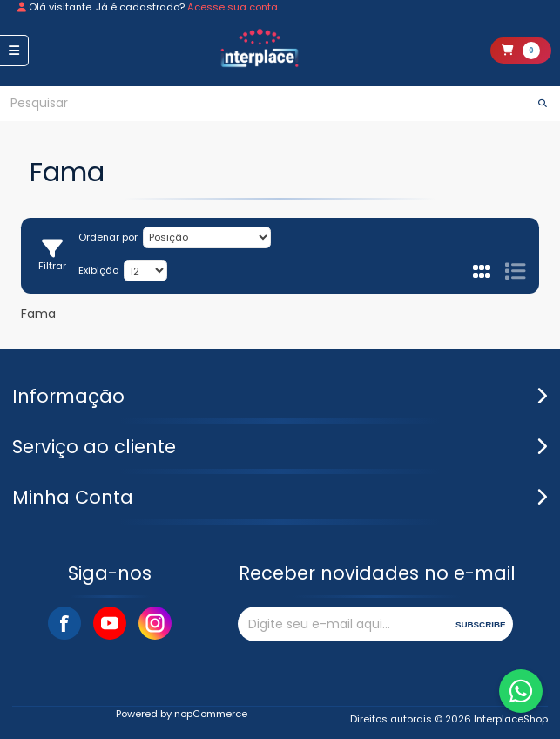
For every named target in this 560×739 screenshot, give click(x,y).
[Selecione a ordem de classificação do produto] (207, 237)
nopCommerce (211, 714)
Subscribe (481, 624)
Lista (515, 271)
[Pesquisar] (263, 104)
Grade (482, 271)
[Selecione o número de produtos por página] (145, 270)
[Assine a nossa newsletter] (343, 624)
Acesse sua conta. (233, 7)
